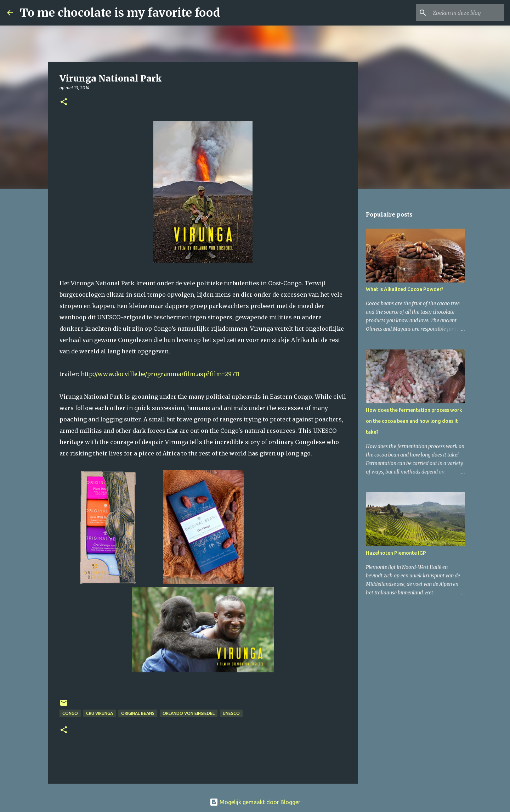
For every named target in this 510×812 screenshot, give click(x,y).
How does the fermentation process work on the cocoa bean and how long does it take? (414, 421)
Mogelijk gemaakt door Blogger (255, 802)
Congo (70, 713)
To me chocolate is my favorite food (120, 13)
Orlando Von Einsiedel (189, 713)
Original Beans (138, 713)
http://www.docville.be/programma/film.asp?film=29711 (160, 374)
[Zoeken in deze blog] (467, 13)
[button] (64, 102)
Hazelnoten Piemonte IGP (396, 553)
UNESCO (231, 713)
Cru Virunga (100, 713)
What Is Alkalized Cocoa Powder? (405, 289)
